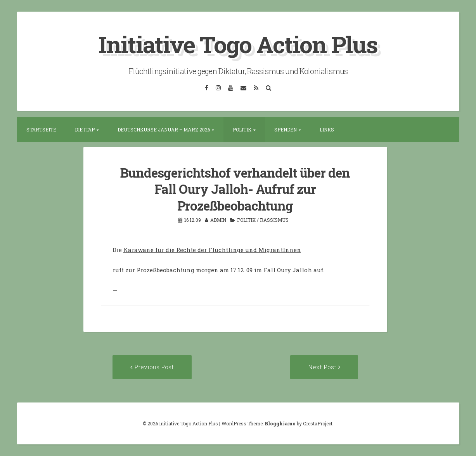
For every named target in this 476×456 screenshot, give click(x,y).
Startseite (41, 130)
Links (327, 130)
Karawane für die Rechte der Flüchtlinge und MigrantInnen (212, 250)
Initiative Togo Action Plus (238, 44)
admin (218, 220)
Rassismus (274, 220)
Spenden (286, 130)
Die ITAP (85, 130)
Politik (242, 130)
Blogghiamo (280, 423)
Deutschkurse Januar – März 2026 (164, 130)
